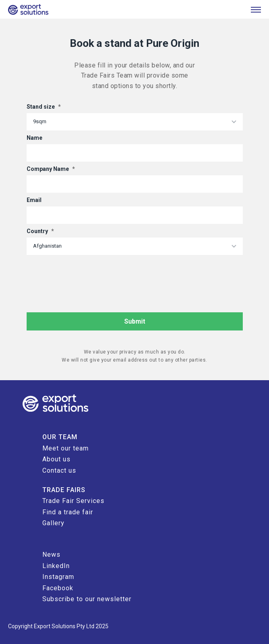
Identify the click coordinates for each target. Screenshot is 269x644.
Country (40, 231)
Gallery (53, 523)
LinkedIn (56, 566)
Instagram (58, 577)
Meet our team (66, 448)
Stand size (44, 107)
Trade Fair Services (73, 501)
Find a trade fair (68, 512)
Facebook (58, 588)
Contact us (59, 470)
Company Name (51, 169)
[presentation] (88, 275)
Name (34, 138)
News (51, 555)
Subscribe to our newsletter (87, 599)
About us (56, 459)
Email (34, 200)
